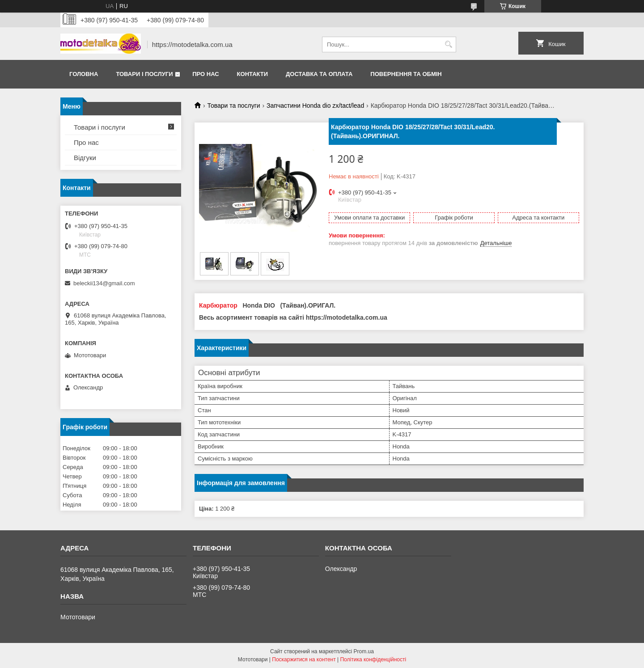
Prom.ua (364, 651)
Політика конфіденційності (373, 660)
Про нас (205, 74)
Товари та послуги (233, 106)
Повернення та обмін (406, 74)
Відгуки (85, 158)
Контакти (253, 74)
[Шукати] (448, 44)
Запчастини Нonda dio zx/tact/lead (315, 106)
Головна (84, 74)
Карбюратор (218, 305)
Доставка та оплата (319, 74)
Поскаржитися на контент (304, 660)
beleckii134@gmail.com (104, 283)
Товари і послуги (144, 74)
